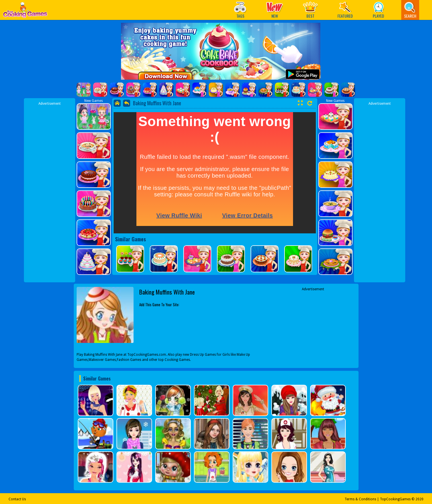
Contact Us (17, 499)
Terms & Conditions (360, 499)
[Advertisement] (50, 192)
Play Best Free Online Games (25, 12)
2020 (419, 499)
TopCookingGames (395, 499)
